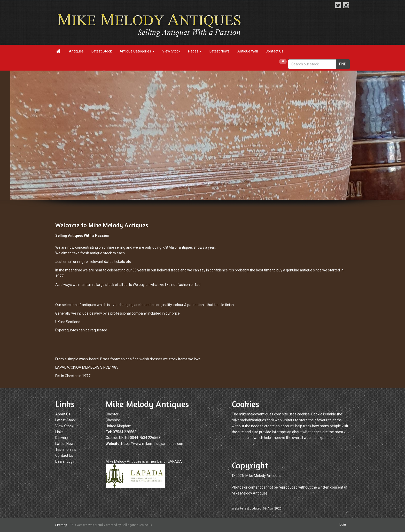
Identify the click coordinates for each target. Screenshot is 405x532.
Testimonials (66, 450)
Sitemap (61, 525)
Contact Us (274, 51)
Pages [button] (195, 51)
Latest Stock (102, 51)
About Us (63, 414)
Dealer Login (65, 461)
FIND (343, 64)
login (342, 525)
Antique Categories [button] (137, 51)
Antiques (76, 51)
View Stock (171, 51)
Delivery (62, 438)
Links (59, 432)
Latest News (220, 51)
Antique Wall (248, 51)
